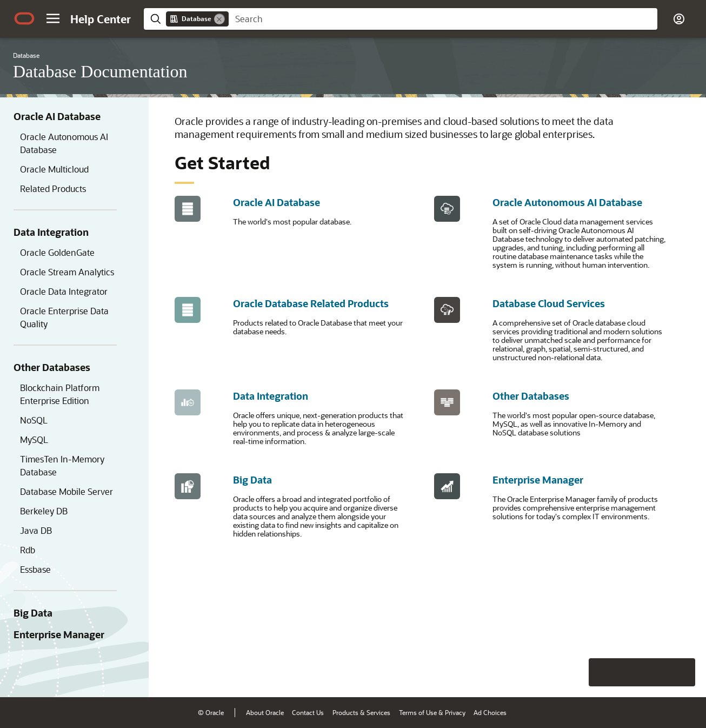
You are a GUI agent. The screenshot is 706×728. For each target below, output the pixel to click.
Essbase (35, 569)
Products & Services (361, 712)
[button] (53, 18)
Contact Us (308, 712)
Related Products (53, 188)
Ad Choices (490, 712)
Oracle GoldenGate (57, 252)
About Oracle (265, 712)
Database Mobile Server (66, 491)
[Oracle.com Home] (24, 18)
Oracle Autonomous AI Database (64, 143)
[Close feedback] (530, 672)
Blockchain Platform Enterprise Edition (60, 394)
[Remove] (219, 19)
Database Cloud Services (549, 303)
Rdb (28, 550)
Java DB (36, 530)
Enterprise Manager (59, 634)
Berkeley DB (44, 511)
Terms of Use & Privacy (432, 712)
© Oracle (211, 712)
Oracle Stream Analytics (67, 272)
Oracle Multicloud (54, 169)
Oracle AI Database (57, 116)
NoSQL (34, 420)
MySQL (34, 439)
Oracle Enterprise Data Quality (64, 317)
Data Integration (51, 232)
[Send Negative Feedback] (653, 672)
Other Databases (52, 367)
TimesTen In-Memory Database (62, 465)
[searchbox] (443, 19)
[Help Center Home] (101, 19)
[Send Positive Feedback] (681, 672)
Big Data (33, 613)
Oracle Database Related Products (311, 303)
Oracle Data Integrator (64, 291)
